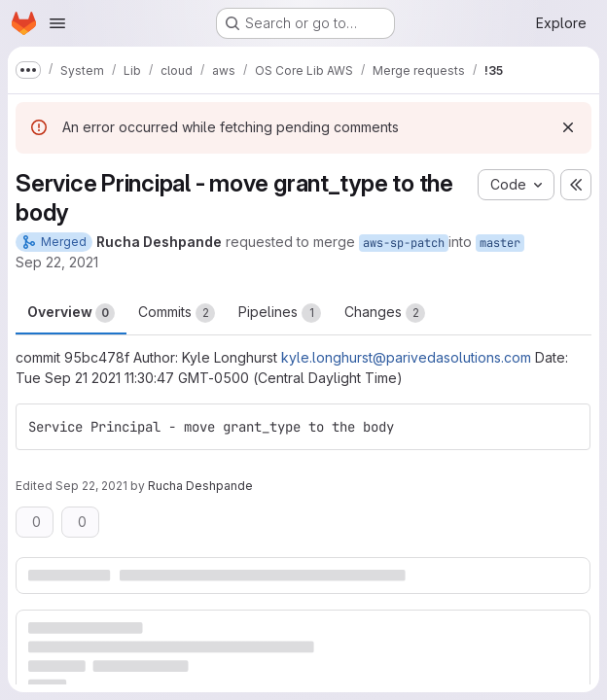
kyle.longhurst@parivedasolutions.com (406, 357)
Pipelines (280, 313)
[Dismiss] (568, 127)
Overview (71, 313)
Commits (177, 313)
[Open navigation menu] (57, 23)
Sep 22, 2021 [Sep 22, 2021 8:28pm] (57, 262)
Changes (385, 313)
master (500, 243)
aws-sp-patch (404, 243)
